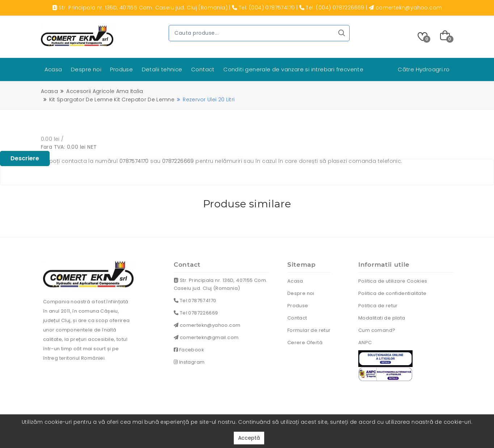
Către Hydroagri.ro (424, 69)
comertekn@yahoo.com (207, 325)
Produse (121, 69)
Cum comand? (377, 330)
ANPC (365, 343)
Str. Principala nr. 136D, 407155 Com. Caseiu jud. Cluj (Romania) (221, 284)
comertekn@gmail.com (206, 337)
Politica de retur (378, 306)
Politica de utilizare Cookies (393, 281)
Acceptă (249, 438)
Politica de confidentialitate (392, 293)
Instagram (189, 362)
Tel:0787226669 (196, 313)
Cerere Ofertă (305, 343)
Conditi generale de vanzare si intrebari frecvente (293, 69)
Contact (203, 69)
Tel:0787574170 (195, 301)
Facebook (189, 350)
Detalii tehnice (162, 69)
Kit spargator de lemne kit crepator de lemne (112, 100)
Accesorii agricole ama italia (105, 91)
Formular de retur (309, 330)
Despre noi (86, 69)
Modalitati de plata (382, 318)
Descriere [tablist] (25, 158)
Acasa (53, 69)
